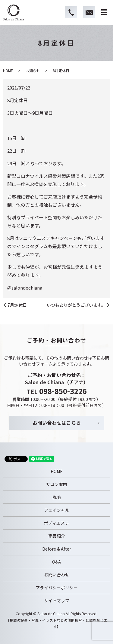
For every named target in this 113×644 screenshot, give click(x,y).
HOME (8, 70)
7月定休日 (17, 305)
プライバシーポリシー (57, 588)
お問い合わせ (57, 575)
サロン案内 (57, 484)
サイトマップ (57, 600)
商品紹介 (57, 536)
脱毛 (57, 497)
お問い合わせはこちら (57, 423)
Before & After (57, 549)
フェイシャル (57, 510)
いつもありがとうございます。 (76, 305)
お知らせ (33, 70)
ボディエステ (56, 523)
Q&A (56, 562)
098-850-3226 (63, 391)
